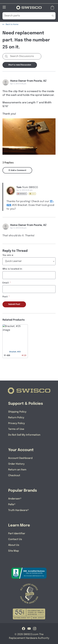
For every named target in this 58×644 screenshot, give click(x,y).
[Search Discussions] (25, 56)
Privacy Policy (17, 423)
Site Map (14, 551)
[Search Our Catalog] (24, 16)
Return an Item (17, 470)
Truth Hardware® (19, 510)
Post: (5, 297)
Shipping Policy (17, 412)
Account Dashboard (20, 458)
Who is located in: (13, 269)
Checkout (14, 476)
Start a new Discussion (20, 65)
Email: (6, 283)
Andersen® (15, 499)
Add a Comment (17, 170)
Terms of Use (16, 429)
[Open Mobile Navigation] (4, 7)
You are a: (8, 255)
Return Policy (16, 418)
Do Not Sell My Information (24, 435)
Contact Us (15, 539)
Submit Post (14, 304)
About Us (14, 545)
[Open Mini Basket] (53, 8)
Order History (16, 464)
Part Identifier (17, 534)
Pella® (12, 505)
